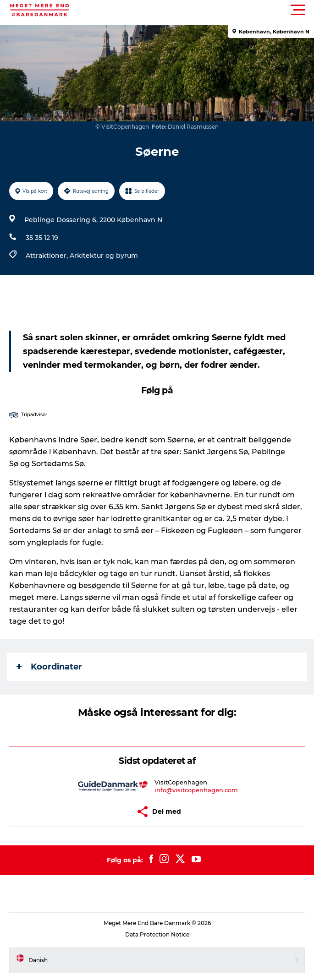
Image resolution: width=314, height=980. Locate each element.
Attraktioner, (48, 256)
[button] (198, 10)
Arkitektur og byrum (104, 256)
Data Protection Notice (157, 934)
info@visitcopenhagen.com (196, 790)
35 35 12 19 (42, 238)
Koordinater (49, 667)
